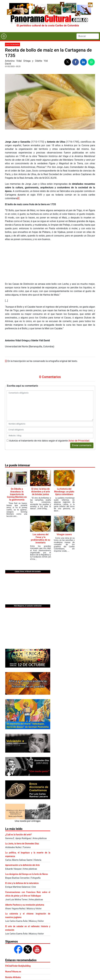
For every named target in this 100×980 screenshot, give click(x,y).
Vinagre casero (64, 496)
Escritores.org (12, 944)
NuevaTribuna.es (13, 933)
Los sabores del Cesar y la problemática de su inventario (40, 500)
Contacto (15, 962)
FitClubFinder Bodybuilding (18, 927)
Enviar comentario (82, 407)
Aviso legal (48, 962)
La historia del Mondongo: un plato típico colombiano (64, 453)
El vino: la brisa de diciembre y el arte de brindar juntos (40, 453)
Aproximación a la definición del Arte (22, 826)
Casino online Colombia (16, 950)
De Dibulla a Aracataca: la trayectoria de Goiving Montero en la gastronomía (17, 456)
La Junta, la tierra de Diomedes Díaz (22, 805)
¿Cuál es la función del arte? (18, 796)
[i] (18, 198)
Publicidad (38, 962)
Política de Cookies (63, 962)
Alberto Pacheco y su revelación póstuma (25, 866)
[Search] (88, 36)
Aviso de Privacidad (79, 402)
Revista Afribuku (13, 939)
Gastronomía (12, 44)
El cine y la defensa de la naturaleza (22, 844)
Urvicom (54, 977)
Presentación (26, 962)
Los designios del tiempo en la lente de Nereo (27, 835)
